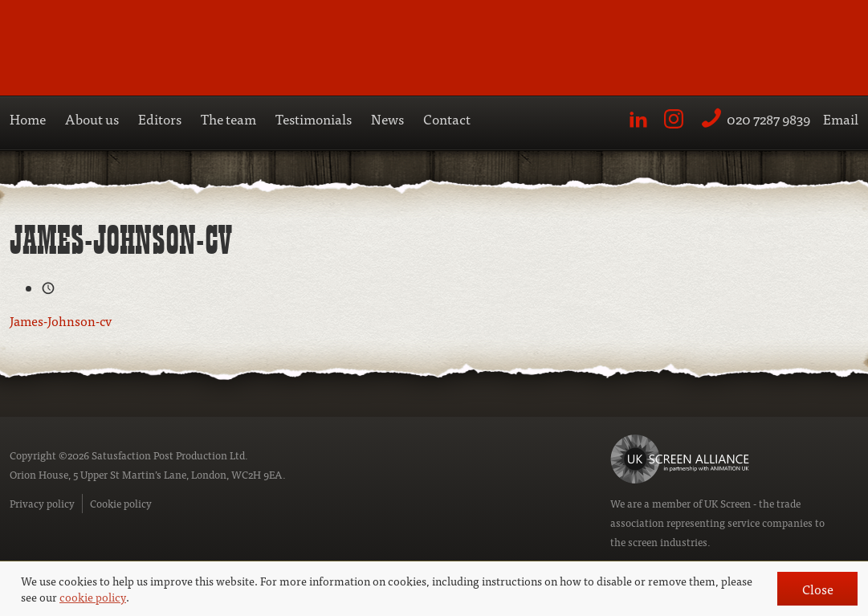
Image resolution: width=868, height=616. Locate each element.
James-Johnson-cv (61, 320)
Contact (447, 118)
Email (841, 118)
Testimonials (314, 118)
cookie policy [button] (93, 597)
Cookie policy (121, 503)
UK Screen (727, 503)
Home (28, 118)
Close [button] (818, 589)
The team (228, 118)
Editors (160, 118)
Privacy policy (42, 503)
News (387, 118)
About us (92, 118)
